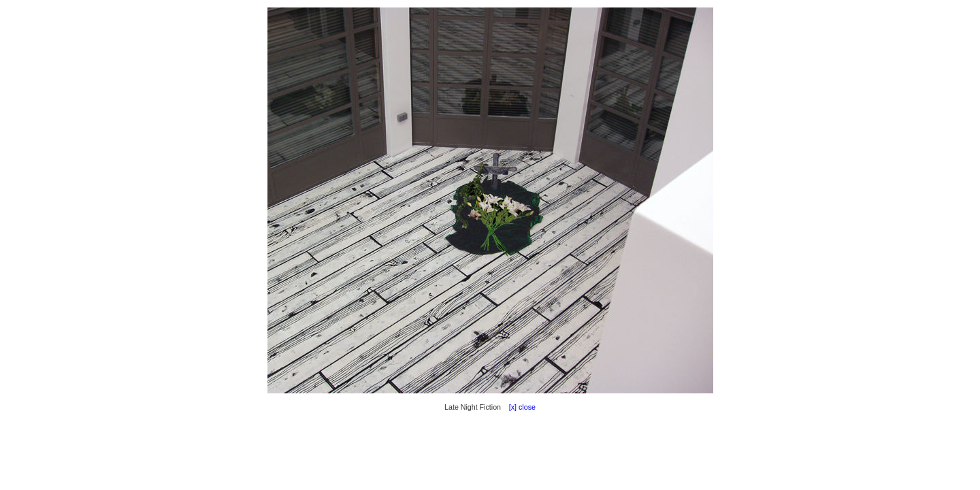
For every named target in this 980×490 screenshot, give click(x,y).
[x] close (519, 407)
